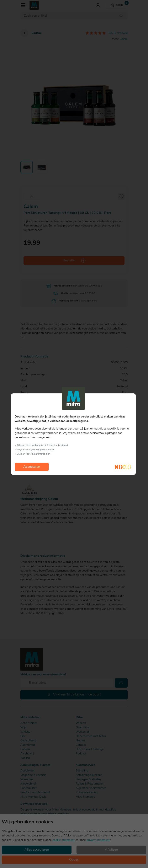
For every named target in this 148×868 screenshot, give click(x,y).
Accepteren (32, 467)
